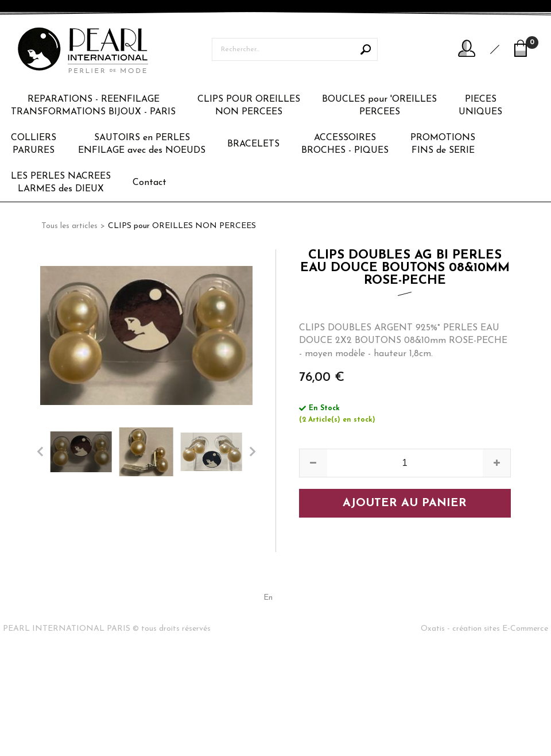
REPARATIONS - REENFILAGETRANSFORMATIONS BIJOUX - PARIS (93, 106)
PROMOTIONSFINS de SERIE (443, 144)
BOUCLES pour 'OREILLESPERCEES (379, 106)
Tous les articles (69, 226)
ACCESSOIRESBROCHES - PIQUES (345, 144)
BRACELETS (253, 144)
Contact (150, 183)
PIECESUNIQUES (480, 106)
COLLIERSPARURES (34, 144)
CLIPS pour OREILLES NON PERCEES (182, 226)
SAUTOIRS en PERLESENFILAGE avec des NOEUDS (142, 144)
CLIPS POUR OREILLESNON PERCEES (249, 106)
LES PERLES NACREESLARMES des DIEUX (61, 183)
